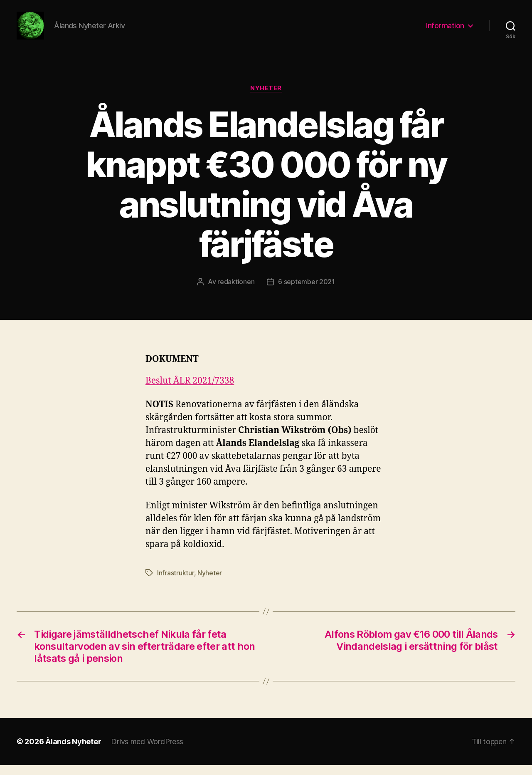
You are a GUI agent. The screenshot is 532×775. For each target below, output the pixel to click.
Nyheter (266, 98)
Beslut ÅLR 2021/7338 (190, 390)
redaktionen (236, 291)
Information (445, 30)
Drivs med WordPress (147, 751)
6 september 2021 (307, 291)
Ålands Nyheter (73, 751)
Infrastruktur (176, 583)
